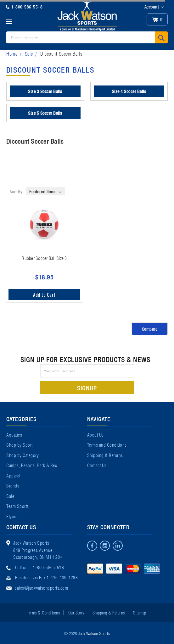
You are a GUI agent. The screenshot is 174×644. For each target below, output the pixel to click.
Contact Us (97, 465)
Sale (29, 53)
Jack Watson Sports (94, 633)
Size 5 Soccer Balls (45, 113)
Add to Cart (44, 294)
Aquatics (14, 434)
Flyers (12, 516)
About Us (95, 434)
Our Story (76, 612)
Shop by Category (22, 455)
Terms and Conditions (107, 444)
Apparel (13, 475)
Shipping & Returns (105, 455)
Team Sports (18, 506)
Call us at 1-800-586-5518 (40, 567)
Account (154, 7)
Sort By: (17, 192)
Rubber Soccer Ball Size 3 (44, 258)
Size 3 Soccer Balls (45, 91)
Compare (150, 329)
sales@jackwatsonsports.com (41, 587)
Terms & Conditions (43, 612)
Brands (13, 485)
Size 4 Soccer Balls (129, 91)
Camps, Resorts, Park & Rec (32, 465)
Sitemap (140, 612)
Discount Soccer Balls (61, 53)
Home (12, 53)
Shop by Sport (20, 444)
